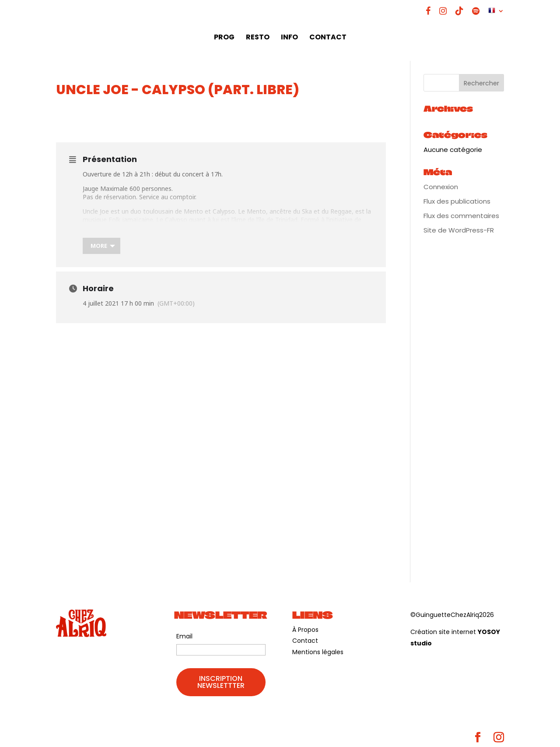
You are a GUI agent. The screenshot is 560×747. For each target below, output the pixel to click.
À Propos (305, 630)
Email (184, 636)
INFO (289, 38)
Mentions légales (318, 652)
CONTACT (328, 38)
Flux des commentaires (461, 216)
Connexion (441, 187)
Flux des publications (457, 201)
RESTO (258, 38)
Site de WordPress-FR (459, 230)
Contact (305, 641)
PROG (224, 38)
